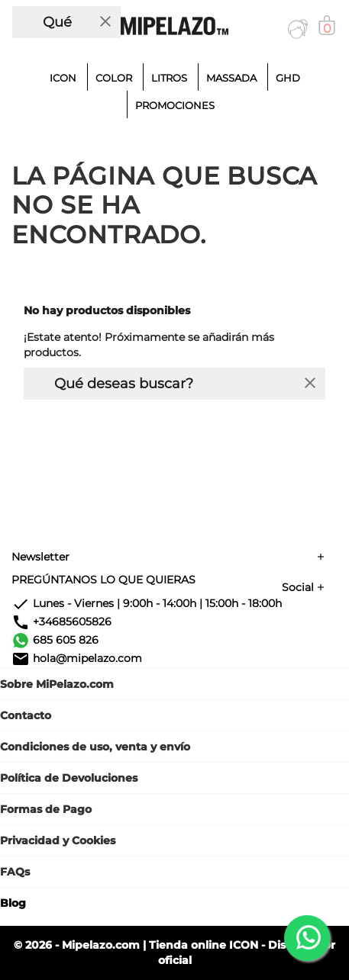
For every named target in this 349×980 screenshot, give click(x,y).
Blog (13, 903)
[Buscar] (51, 22)
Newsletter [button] (40, 557)
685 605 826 (66, 640)
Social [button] (298, 587)
